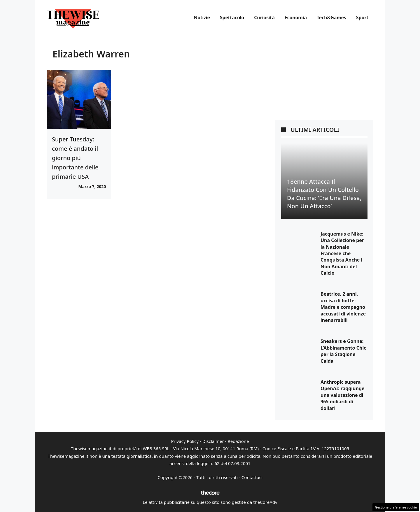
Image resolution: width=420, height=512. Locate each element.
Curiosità (264, 17)
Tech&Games (331, 17)
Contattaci (252, 477)
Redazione (238, 441)
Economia (296, 17)
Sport (362, 17)
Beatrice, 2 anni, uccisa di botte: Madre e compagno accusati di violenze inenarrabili (343, 307)
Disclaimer (213, 441)
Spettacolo (232, 17)
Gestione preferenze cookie (396, 507)
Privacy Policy (185, 441)
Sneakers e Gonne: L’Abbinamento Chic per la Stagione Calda (343, 351)
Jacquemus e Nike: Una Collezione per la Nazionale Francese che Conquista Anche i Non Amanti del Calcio (342, 253)
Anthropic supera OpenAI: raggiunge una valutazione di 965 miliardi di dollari (343, 395)
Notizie (202, 17)
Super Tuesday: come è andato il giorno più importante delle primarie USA (75, 158)
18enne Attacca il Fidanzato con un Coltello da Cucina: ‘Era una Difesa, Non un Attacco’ (324, 194)
